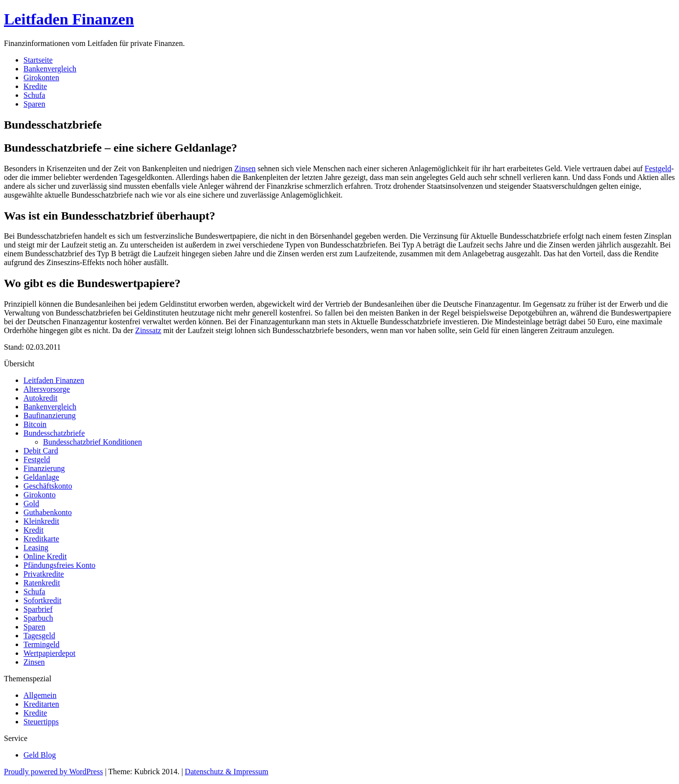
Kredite (35, 86)
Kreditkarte (41, 539)
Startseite (38, 60)
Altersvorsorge (47, 389)
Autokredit (40, 398)
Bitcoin (35, 424)
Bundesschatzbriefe (54, 433)
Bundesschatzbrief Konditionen (92, 442)
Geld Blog (40, 755)
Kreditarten (41, 704)
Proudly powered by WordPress (53, 772)
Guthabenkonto (48, 512)
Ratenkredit (42, 583)
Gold (31, 504)
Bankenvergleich (50, 69)
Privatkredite (44, 574)
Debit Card (41, 451)
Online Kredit (45, 556)
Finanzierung (44, 468)
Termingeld (42, 644)
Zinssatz (148, 330)
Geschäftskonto (48, 486)
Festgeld (658, 168)
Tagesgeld (39, 636)
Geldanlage (41, 477)
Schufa (34, 95)
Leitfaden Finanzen (69, 19)
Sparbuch (38, 618)
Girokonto (40, 495)
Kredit (34, 530)
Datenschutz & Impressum (227, 772)
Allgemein (40, 695)
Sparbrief (38, 609)
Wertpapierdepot (49, 653)
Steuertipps (41, 722)
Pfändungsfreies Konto (59, 565)
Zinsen (245, 168)
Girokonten (41, 78)
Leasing (36, 548)
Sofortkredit (42, 600)
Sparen (34, 104)
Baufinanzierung (50, 415)
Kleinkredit (41, 521)
